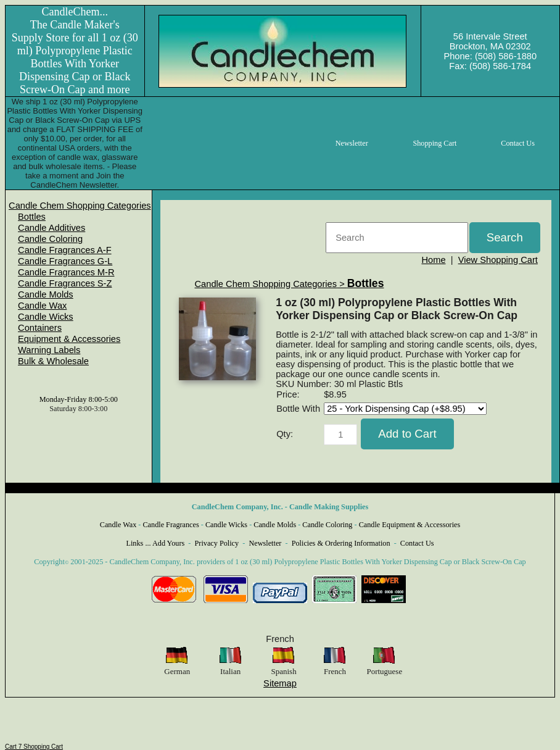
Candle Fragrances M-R (66, 272)
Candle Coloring (50, 239)
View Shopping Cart (498, 260)
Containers (40, 328)
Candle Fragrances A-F (65, 250)
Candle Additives (51, 228)
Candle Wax (42, 306)
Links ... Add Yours (156, 543)
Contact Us (417, 543)
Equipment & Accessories (69, 339)
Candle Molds (46, 294)
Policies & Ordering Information (341, 543)
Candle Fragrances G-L (65, 261)
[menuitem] (80, 206)
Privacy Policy (217, 543)
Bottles (32, 217)
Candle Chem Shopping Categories (80, 206)
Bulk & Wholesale (53, 361)
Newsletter (265, 543)
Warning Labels (49, 350)
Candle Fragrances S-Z (65, 283)
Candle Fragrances (171, 525)
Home (433, 260)
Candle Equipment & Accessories (410, 525)
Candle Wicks (46, 317)
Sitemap (280, 683)
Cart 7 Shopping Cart (34, 747)
